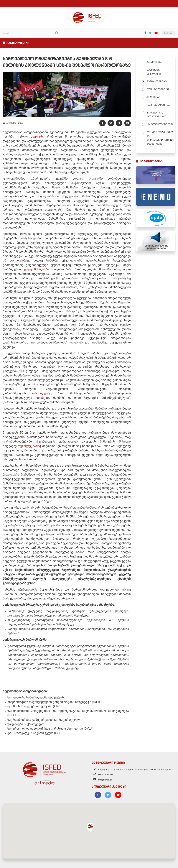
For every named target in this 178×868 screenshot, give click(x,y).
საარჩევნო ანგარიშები (155, 72)
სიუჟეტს (37, 137)
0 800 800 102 (106, 775)
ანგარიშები (155, 62)
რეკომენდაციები (158, 105)
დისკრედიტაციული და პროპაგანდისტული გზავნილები (158, 138)
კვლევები (154, 97)
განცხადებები (157, 81)
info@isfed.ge (105, 780)
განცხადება (40, 393)
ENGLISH (169, 33)
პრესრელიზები (158, 89)
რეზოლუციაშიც (29, 446)
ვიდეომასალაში (37, 270)
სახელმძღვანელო (158, 124)
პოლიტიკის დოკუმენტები (156, 115)
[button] (90, 828)
